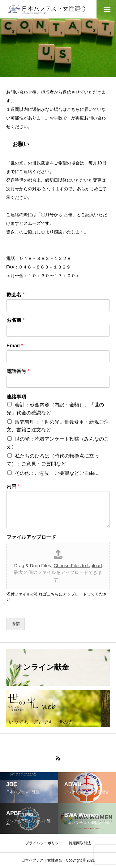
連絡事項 (16, 397)
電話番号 (18, 371)
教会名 (16, 295)
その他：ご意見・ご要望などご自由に (57, 473)
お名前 (16, 320)
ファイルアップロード (31, 537)
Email (15, 346)
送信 (15, 624)
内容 (13, 486)
